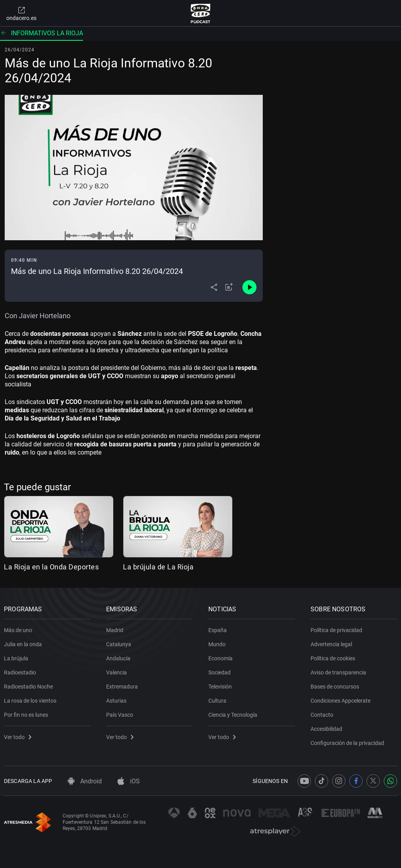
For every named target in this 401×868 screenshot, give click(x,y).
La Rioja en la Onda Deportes (51, 567)
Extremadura (122, 687)
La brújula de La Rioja (158, 567)
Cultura (217, 701)
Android (85, 781)
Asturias (116, 701)
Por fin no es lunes (26, 715)
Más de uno (18, 630)
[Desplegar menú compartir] (214, 287)
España (218, 630)
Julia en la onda (23, 644)
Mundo (217, 644)
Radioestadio (20, 672)
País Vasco (120, 715)
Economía (220, 658)
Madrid (115, 630)
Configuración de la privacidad (347, 743)
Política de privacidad (336, 630)
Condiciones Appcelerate (340, 701)
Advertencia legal (331, 644)
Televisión (220, 687)
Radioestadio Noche (28, 687)
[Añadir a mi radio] (229, 287)
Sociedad (219, 672)
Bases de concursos (335, 687)
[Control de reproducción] (249, 287)
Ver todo (18, 737)
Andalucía (118, 658)
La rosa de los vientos (30, 701)
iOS (129, 781)
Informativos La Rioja (42, 33)
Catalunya (119, 644)
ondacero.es (21, 13)
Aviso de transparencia (338, 672)
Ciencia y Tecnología (233, 715)
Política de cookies (333, 658)
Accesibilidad (326, 729)
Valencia (117, 672)
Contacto (322, 715)
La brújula (16, 658)
